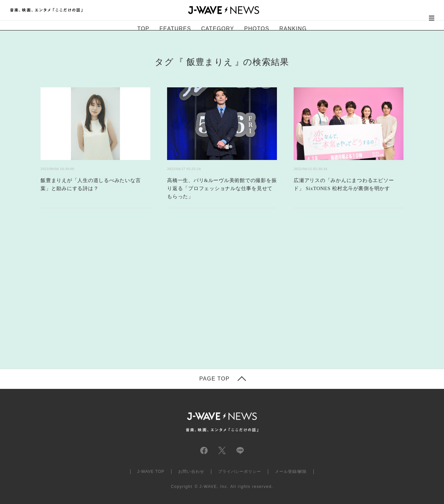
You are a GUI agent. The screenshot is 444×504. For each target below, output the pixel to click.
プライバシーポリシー (240, 472)
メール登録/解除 (291, 472)
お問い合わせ (191, 472)
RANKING (293, 29)
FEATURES (175, 29)
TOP (143, 29)
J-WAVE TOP (151, 472)
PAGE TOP (214, 379)
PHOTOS (257, 29)
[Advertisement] (155, 297)
